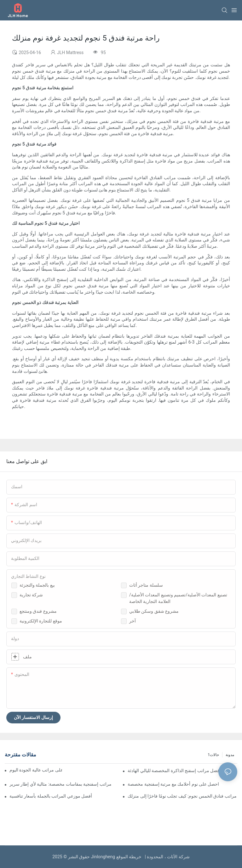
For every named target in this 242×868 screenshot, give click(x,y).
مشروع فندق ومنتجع (38, 611)
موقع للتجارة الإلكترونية (41, 621)
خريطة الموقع (130, 857)
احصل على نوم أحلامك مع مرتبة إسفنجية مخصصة (173, 784)
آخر (133, 621)
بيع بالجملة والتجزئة (37, 585)
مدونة (230, 755)
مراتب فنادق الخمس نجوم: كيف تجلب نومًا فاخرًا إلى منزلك (182, 796)
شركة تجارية (31, 595)
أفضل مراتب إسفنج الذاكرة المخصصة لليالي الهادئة (174, 771)
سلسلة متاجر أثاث (146, 585)
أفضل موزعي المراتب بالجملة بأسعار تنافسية (51, 796)
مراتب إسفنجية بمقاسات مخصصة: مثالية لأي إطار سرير (60, 784)
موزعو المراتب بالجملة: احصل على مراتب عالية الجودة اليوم (36, 770)
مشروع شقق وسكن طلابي (154, 611)
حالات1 (213, 755)
